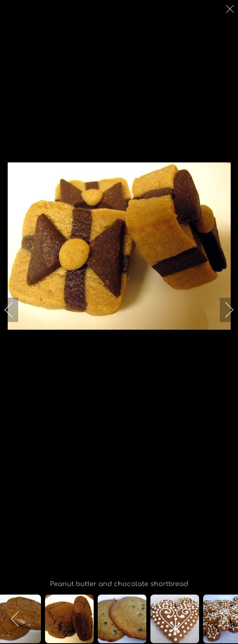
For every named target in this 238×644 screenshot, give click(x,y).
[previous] (14, 310)
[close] (231, 9)
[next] (224, 310)
